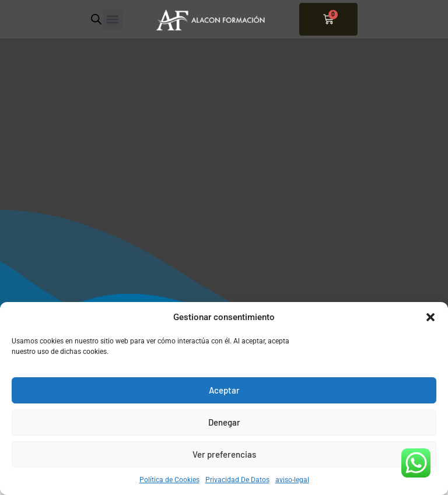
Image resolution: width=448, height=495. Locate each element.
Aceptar (224, 390)
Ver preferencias (224, 454)
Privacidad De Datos (237, 480)
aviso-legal (292, 480)
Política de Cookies (169, 480)
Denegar (224, 422)
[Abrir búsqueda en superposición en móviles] (96, 19)
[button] (430, 317)
